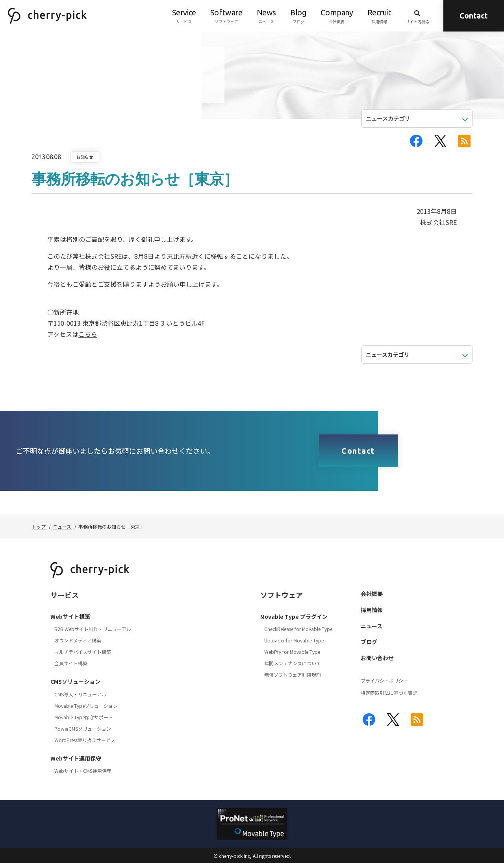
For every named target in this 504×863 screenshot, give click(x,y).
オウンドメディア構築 (78, 640)
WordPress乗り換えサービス (85, 740)
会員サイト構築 (71, 663)
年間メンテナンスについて (293, 663)
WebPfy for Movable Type (292, 652)
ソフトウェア (226, 16)
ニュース (266, 16)
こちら (88, 334)
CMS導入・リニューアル (80, 694)
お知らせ (85, 157)
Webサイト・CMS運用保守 (83, 771)
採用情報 (379, 16)
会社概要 (337, 16)
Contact (474, 16)
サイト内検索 (417, 16)
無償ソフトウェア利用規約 (293, 675)
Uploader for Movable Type (294, 640)
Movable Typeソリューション (86, 706)
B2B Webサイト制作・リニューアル (93, 629)
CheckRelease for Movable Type (298, 629)
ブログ (298, 16)
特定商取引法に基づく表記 (389, 693)
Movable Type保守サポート (84, 717)
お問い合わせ (377, 658)
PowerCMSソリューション (83, 728)
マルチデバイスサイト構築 (83, 652)
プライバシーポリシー (384, 680)
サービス (184, 16)
